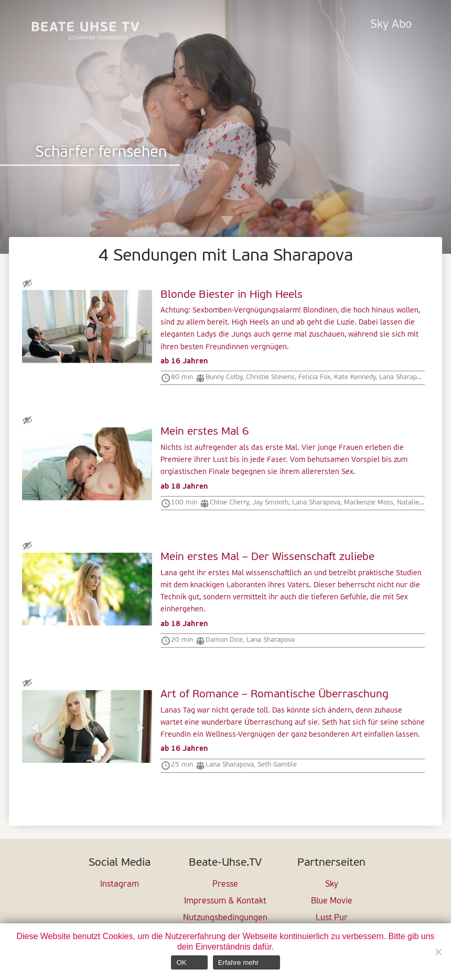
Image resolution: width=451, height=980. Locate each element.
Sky (332, 885)
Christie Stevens (270, 377)
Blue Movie (332, 901)
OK (181, 962)
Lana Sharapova (403, 377)
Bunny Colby (224, 377)
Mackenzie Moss (369, 503)
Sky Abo (391, 25)
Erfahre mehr (239, 962)
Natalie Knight (419, 503)
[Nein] (438, 952)
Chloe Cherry (229, 503)
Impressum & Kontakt (225, 901)
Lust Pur (332, 918)
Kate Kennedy (355, 377)
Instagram (120, 885)
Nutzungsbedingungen (225, 918)
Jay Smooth (270, 503)
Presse (225, 885)
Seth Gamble (277, 765)
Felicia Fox (314, 377)
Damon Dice (224, 640)
